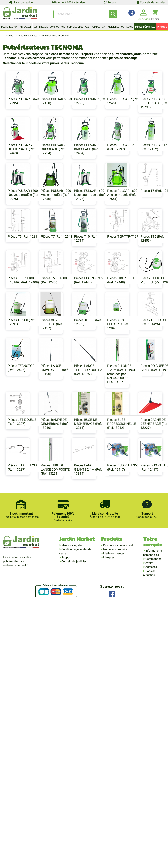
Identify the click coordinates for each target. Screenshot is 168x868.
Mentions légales (72, 833)
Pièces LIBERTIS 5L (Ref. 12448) (144, 401)
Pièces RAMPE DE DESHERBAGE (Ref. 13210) (19, 643)
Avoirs (149, 851)
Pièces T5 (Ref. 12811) (146, 285)
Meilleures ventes (114, 841)
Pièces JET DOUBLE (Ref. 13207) (144, 574)
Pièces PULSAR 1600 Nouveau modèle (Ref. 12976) (21, 290)
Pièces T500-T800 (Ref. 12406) (60, 401)
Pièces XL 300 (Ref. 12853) (144, 456)
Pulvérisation (9, 27)
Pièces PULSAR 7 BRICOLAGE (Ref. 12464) (142, 171)
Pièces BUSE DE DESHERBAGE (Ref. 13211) (61, 643)
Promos (162, 27)
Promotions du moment (118, 833)
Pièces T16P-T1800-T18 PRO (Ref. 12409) (21, 401)
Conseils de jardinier (151, 2)
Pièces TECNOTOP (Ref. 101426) (60, 515)
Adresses (151, 855)
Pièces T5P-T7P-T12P (104, 344)
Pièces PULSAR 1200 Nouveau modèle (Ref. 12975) (104, 230)
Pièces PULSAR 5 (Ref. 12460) (63, 114)
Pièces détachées (145, 27)
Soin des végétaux (78, 27)
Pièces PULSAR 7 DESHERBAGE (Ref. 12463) (61, 171)
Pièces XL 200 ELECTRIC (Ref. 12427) (99, 458)
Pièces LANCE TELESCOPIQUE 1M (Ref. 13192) (19, 576)
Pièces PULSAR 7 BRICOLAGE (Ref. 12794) (101, 171)
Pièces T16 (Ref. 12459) (141, 346)
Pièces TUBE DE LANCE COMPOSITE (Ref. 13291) (61, 703)
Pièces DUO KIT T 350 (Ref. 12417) (145, 701)
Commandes (153, 847)
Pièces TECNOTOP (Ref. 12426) (102, 515)
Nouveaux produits (115, 837)
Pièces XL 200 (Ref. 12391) (61, 456)
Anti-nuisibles (111, 27)
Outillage (127, 27)
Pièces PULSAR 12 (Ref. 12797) (19, 228)
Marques (108, 845)
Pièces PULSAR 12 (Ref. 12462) (60, 228)
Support (111, 2)
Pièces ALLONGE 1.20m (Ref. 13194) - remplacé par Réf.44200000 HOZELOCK (61, 581)
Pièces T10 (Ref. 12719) (58, 346)
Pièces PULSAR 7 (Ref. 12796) (104, 114)
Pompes (96, 27)
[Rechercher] (85, 14)
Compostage (57, 27)
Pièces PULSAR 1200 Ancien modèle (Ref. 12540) (145, 230)
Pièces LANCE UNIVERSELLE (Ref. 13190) (144, 517)
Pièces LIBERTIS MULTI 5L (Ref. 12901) (21, 456)
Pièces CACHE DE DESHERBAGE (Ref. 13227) (144, 643)
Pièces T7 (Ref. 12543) (22, 344)
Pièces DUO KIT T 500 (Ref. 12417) (83, 759)
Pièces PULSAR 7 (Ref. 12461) (146, 114)
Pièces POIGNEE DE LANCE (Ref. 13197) (103, 574)
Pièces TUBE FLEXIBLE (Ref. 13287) (22, 701)
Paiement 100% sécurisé (68, 2)
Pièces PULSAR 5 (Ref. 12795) (21, 114)
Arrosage (26, 27)
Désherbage (41, 27)
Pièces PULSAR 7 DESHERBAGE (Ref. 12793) (19, 171)
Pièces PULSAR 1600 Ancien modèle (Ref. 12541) (62, 290)
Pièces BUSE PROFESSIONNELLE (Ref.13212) (103, 643)
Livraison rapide (21, 2)
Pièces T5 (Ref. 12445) (105, 285)
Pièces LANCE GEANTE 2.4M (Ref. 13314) (102, 703)
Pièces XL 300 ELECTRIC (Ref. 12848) (16, 517)
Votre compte (153, 829)
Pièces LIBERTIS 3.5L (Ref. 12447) (103, 401)
